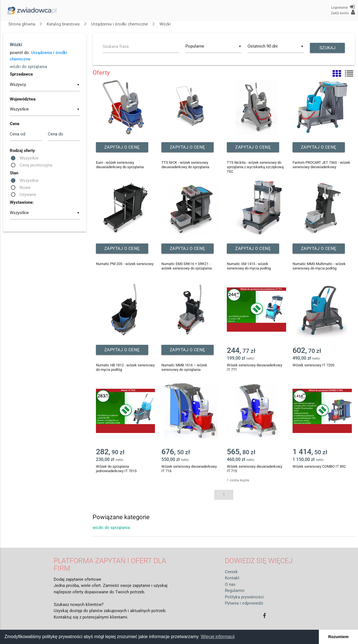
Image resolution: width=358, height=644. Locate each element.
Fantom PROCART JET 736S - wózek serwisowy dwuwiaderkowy (321, 165)
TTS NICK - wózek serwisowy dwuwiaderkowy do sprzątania (185, 165)
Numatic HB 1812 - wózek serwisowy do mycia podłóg (125, 367)
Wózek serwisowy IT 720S (314, 365)
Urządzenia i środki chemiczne (120, 24)
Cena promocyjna (36, 165)
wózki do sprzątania (28, 67)
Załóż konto (343, 12)
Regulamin (235, 591)
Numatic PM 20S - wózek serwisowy (125, 264)
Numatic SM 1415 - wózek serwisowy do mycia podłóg (249, 266)
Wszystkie (29, 158)
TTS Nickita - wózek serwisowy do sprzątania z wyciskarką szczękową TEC (255, 167)
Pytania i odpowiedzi (244, 603)
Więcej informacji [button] (218, 637)
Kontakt (232, 578)
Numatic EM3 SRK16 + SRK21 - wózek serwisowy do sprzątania (187, 266)
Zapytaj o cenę (122, 147)
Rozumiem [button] (339, 637)
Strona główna (22, 24)
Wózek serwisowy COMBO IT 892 (319, 466)
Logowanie (343, 7)
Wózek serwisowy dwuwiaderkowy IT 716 (189, 469)
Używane (28, 195)
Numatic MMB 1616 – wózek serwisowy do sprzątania (184, 367)
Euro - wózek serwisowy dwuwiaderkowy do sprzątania (120, 165)
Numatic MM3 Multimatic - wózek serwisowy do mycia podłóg (319, 266)
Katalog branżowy (63, 24)
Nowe (25, 188)
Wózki (165, 24)
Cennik (231, 572)
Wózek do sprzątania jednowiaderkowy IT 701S (116, 469)
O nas (230, 584)
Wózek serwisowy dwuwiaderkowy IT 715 (255, 469)
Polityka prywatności (244, 597)
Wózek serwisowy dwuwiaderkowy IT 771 (255, 367)
